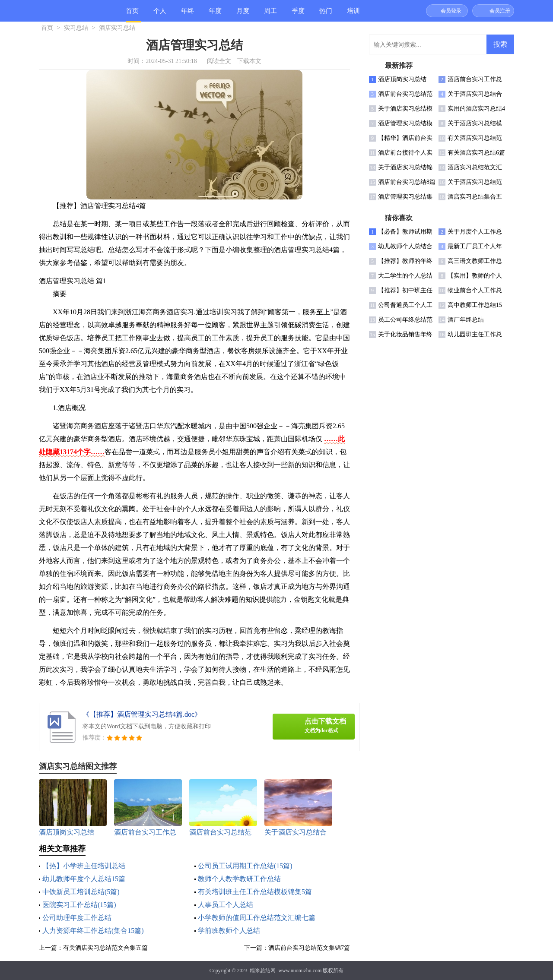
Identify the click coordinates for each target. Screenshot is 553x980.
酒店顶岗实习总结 (402, 79)
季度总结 (298, 14)
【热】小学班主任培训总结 (84, 866)
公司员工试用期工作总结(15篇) (245, 866)
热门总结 (326, 14)
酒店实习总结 (117, 28)
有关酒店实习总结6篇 (476, 153)
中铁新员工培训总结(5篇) (81, 892)
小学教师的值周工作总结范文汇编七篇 (257, 918)
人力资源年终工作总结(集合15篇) (93, 931)
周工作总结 (270, 14)
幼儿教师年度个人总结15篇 (84, 879)
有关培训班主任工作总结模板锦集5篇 (255, 892)
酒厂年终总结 (466, 320)
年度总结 (215, 14)
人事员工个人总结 (226, 905)
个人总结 (160, 14)
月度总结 (243, 14)
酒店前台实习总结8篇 (407, 182)
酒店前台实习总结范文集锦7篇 (309, 948)
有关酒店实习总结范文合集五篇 (105, 948)
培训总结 (353, 14)
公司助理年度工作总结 (77, 918)
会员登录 (451, 11)
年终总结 (188, 14)
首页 (132, 11)
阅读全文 (219, 61)
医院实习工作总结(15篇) (79, 905)
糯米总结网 (263, 971)
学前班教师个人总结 (229, 931)
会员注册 (500, 11)
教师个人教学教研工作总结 (239, 879)
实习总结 (76, 28)
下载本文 (249, 61)
